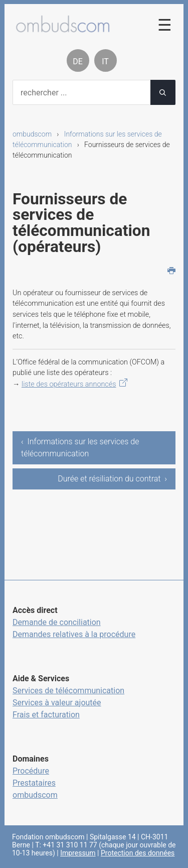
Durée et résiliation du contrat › (112, 479)
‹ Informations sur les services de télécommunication (80, 448)
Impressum (78, 853)
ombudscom (32, 134)
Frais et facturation (46, 715)
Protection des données (138, 853)
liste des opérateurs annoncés (69, 384)
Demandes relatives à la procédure (74, 634)
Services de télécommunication (68, 691)
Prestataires (34, 783)
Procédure (31, 771)
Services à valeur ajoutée (57, 703)
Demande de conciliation (57, 622)
